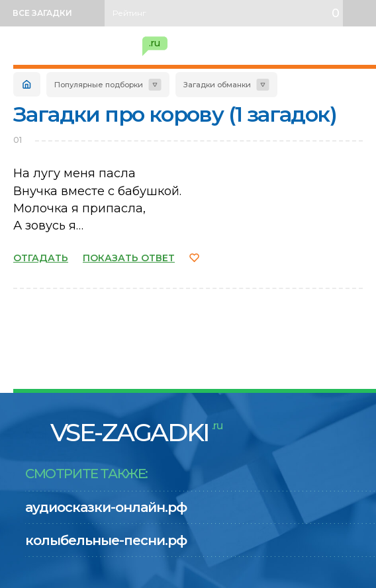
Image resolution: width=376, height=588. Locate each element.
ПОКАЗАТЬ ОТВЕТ (129, 258)
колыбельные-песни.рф (106, 540)
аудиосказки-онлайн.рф (106, 507)
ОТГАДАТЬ (41, 258)
